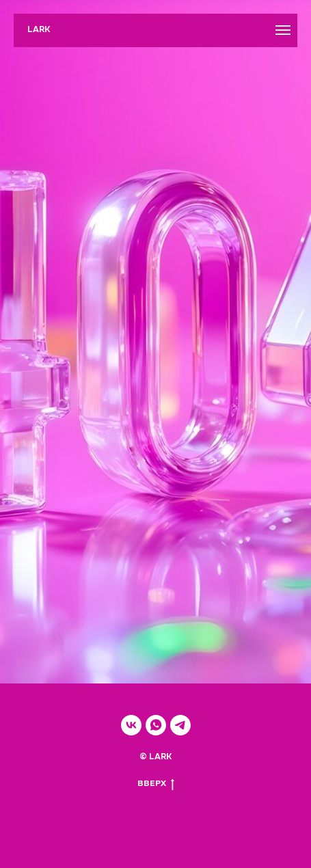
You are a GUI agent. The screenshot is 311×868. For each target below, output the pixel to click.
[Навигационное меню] (283, 30)
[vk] (131, 725)
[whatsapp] (156, 725)
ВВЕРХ (156, 785)
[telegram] (180, 725)
